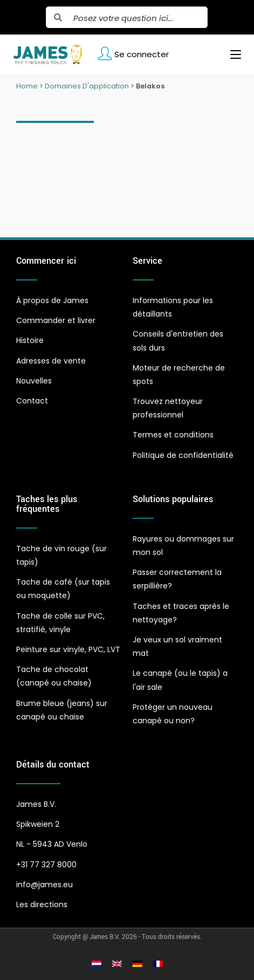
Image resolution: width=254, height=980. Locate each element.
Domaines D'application (87, 86)
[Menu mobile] (232, 54)
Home (27, 86)
